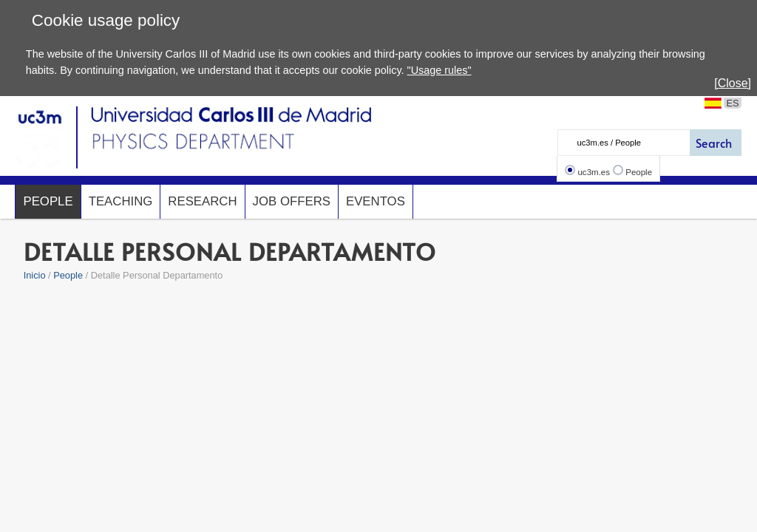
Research (202, 201)
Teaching (121, 201)
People (639, 172)
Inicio (35, 275)
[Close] (733, 83)
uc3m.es (594, 172)
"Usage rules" (439, 70)
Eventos (376, 201)
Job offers (292, 201)
